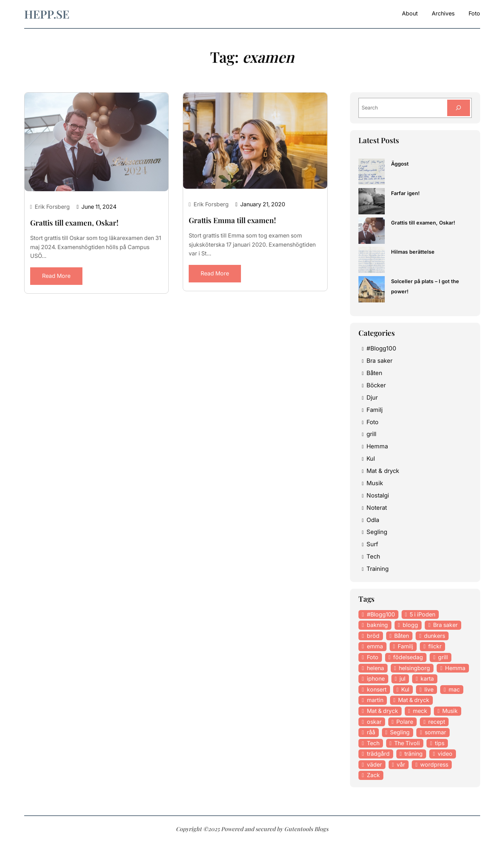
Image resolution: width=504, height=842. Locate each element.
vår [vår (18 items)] (401, 765)
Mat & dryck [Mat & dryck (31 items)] (382, 711)
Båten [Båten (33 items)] (402, 636)
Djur (372, 398)
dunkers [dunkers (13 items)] (435, 636)
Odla (373, 520)
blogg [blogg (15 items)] (410, 625)
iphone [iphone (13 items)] (376, 679)
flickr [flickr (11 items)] (435, 647)
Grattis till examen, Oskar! (74, 223)
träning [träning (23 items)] (414, 754)
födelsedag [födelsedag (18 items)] (408, 657)
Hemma (377, 447)
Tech (373, 557)
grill (371, 434)
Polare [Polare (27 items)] (405, 722)
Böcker (376, 386)
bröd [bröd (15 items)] (373, 636)
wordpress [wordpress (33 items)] (434, 765)
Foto (372, 422)
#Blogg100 (381, 349)
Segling (377, 532)
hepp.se (47, 14)
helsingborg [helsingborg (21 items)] (414, 668)
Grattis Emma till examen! (232, 220)
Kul (371, 459)
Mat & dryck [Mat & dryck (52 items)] (414, 700)
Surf (372, 544)
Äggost (400, 164)
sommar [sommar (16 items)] (435, 733)
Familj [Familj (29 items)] (405, 647)
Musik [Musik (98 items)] (450, 711)
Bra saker (379, 361)
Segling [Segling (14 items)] (400, 733)
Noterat (377, 508)
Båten (374, 373)
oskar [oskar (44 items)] (374, 722)
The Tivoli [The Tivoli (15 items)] (407, 743)
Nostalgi (378, 496)
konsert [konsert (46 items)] (377, 690)
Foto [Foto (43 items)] (373, 657)
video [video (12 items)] (445, 754)
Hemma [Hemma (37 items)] (455, 668)
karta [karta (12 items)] (427, 679)
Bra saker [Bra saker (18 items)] (445, 625)
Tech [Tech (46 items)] (373, 743)
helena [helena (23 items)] (375, 668)
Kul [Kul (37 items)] (405, 690)
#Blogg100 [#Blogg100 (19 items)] (381, 614)
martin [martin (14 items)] (375, 700)
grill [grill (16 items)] (443, 657)
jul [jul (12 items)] (402, 679)
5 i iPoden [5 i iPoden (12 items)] (422, 614)
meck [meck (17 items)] (420, 711)
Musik (375, 483)
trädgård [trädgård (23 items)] (378, 754)
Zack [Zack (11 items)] (373, 775)
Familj (375, 410)
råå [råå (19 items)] (371, 733)
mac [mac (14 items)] (454, 690)
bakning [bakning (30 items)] (377, 625)
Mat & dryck (383, 471)
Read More (56, 276)
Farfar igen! (405, 193)
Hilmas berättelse (413, 252)
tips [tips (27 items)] (440, 743)
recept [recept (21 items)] (437, 722)
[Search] (458, 108)
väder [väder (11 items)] (374, 765)
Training (378, 569)
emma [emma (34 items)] (375, 647)
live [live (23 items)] (429, 690)
